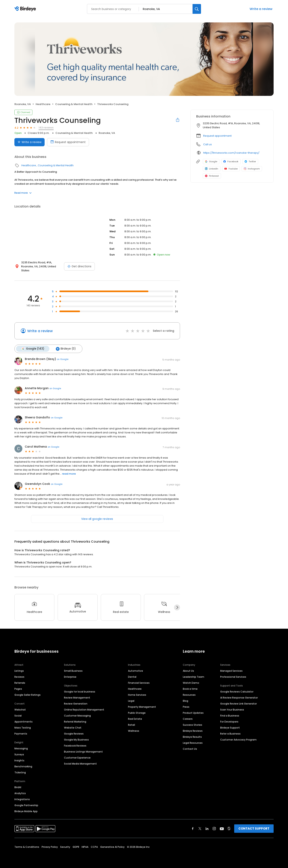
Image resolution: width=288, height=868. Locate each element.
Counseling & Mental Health (74, 104)
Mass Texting (23, 728)
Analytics (20, 793)
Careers (188, 719)
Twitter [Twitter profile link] (250, 161)
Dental (132, 677)
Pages (18, 689)
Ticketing (20, 772)
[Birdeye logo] (26, 9)
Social (18, 716)
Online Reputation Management (84, 710)
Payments (21, 734)
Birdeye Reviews (193, 731)
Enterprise (70, 677)
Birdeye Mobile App (26, 811)
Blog (185, 701)
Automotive (135, 671)
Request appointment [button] (217, 136)
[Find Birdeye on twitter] (200, 829)
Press (186, 707)
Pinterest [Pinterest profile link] (212, 176)
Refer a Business (230, 734)
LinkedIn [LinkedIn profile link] (212, 169)
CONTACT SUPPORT (254, 828)
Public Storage (137, 713)
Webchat (20, 710)
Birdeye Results (192, 737)
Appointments (23, 722)
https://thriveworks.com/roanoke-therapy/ (231, 153)
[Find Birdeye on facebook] (193, 829)
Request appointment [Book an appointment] (68, 142)
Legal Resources (193, 743)
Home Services (137, 695)
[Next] (177, 607)
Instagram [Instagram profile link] (252, 169)
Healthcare (43, 104)
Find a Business (230, 716)
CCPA (94, 847)
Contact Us (190, 749)
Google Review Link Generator (238, 704)
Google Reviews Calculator (237, 692)
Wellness (134, 731)
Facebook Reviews (75, 746)
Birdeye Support (230, 728)
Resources (189, 695)
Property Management (142, 707)
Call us (207, 144)
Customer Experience (77, 758)
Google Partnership (26, 805)
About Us (188, 671)
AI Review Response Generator (239, 698)
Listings (19, 671)
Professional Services (233, 677)
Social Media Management (80, 764)
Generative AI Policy (112, 847)
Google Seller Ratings (27, 695)
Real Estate (135, 719)
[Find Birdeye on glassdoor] (229, 829)
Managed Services (231, 671)
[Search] (197, 9)
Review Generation (76, 704)
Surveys (19, 754)
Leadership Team (193, 677)
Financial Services (139, 683)
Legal (131, 701)
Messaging (21, 748)
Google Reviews (74, 734)
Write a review (261, 9)
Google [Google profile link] (211, 161)
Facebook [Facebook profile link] (231, 161)
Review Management (77, 698)
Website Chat (73, 728)
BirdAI (18, 787)
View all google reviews (97, 519)
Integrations (22, 799)
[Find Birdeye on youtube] (222, 829)
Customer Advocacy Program (238, 740)
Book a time (190, 689)
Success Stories (192, 725)
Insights (19, 760)
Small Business (73, 671)
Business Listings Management (83, 752)
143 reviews (46, 128)
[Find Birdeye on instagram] (214, 829)
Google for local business (80, 692)
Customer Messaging (77, 716)
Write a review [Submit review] (29, 142)
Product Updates (193, 713)
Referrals (20, 683)
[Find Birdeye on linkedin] (207, 829)
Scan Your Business (232, 710)
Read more (23, 193)
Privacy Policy (50, 847)
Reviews (19, 677)
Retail (131, 725)
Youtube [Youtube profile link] (231, 169)
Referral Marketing (75, 722)
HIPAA (85, 847)
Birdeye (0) (66, 349)
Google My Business (76, 740)
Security (65, 847)
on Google (63, 359)
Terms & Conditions (27, 847)
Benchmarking (23, 766)
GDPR (76, 847)
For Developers (229, 722)
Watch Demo (191, 683)
